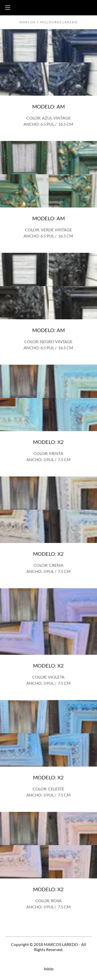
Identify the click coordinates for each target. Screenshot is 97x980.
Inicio (49, 969)
